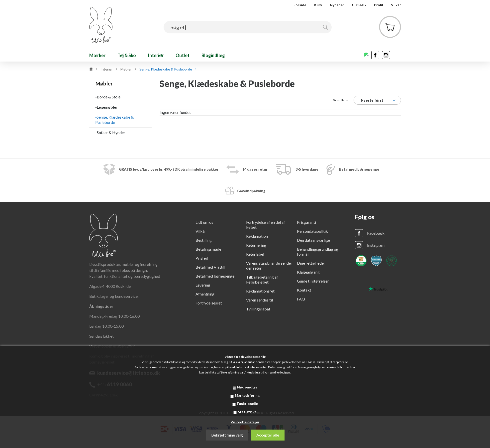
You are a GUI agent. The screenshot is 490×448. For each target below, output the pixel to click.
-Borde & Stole (108, 97)
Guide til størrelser (313, 281)
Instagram (376, 245)
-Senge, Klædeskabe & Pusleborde (114, 120)
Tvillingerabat (258, 309)
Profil (379, 5)
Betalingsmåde (208, 249)
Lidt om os (204, 222)
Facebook (376, 233)
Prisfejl (202, 258)
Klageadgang (308, 272)
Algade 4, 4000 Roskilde (110, 286)
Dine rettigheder (311, 263)
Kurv (318, 5)
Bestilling (204, 240)
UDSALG (359, 5)
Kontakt (304, 290)
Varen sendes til (259, 300)
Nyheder (337, 5)
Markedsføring (247, 395)
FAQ (301, 299)
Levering (203, 285)
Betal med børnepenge (215, 276)
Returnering (256, 245)
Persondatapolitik (312, 231)
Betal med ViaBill (210, 267)
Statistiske (247, 412)
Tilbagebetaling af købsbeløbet (262, 279)
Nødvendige (247, 387)
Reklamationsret (260, 291)
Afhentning (205, 294)
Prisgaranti (306, 222)
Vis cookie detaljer (245, 422)
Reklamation (257, 236)
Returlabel (255, 254)
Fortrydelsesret (209, 303)
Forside (300, 5)
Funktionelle (247, 404)
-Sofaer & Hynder (110, 132)
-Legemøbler (106, 107)
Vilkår (396, 5)
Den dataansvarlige (313, 240)
